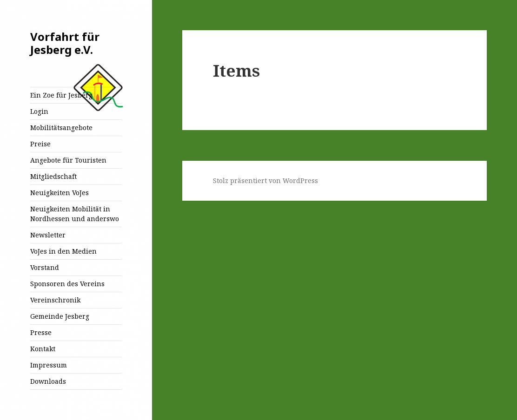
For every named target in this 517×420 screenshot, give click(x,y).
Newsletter (48, 235)
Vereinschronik (55, 300)
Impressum (49, 365)
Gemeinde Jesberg (60, 316)
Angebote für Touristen (68, 160)
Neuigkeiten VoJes (60, 193)
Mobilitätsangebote (61, 128)
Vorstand (45, 267)
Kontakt (43, 349)
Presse (41, 332)
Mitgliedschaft (53, 176)
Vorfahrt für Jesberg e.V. (65, 43)
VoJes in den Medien (63, 251)
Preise (40, 144)
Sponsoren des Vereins (67, 284)
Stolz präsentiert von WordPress (265, 180)
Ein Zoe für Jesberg (61, 95)
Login (39, 111)
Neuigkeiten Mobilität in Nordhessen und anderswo (75, 214)
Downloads (48, 381)
